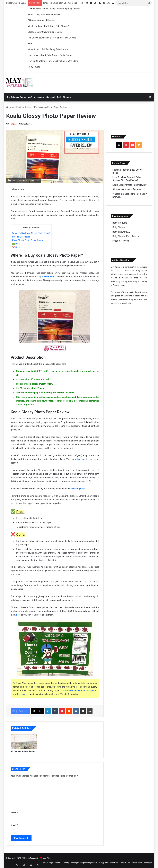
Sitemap (67, 97)
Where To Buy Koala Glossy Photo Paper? (31, 233)
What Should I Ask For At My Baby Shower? (49, 49)
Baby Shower (119, 227)
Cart (59, 97)
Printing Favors (84, 863)
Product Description (21, 237)
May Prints (47, 858)
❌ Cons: (16, 247)
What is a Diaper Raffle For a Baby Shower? (49, 26)
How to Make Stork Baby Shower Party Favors (50, 55)
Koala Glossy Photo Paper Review (44, 15)
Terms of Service (111, 863)
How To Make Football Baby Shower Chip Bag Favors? (54, 9)
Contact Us (57, 863)
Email (14, 825)
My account (39, 97)
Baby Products (120, 223)
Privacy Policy (97, 863)
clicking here (48, 277)
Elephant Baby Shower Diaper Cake (45, 32)
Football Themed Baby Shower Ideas (59, 3)
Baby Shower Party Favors (126, 236)
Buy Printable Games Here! (19, 97)
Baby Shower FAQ (121, 232)
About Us (47, 863)
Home (10, 107)
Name (14, 813)
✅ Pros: (16, 244)
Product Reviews (24, 107)
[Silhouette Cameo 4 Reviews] (24, 741)
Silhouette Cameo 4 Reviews (42, 20)
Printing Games (69, 863)
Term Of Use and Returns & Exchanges (136, 863)
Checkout (51, 97)
